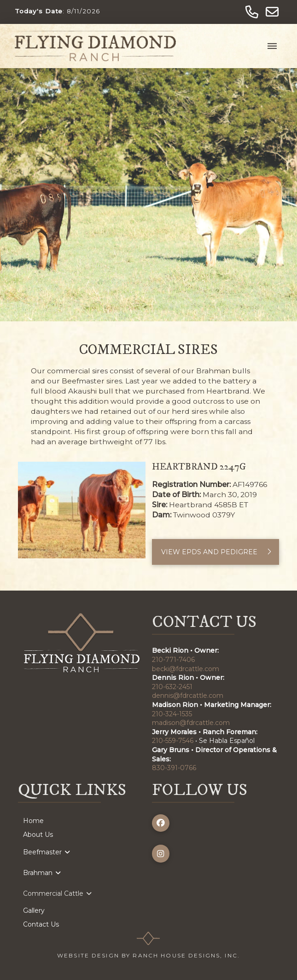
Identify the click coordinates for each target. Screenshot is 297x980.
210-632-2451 (172, 687)
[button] (272, 46)
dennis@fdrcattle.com (188, 696)
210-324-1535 (172, 714)
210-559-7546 (173, 741)
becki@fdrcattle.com (186, 669)
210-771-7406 (173, 660)
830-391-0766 (174, 768)
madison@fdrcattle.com (191, 723)
